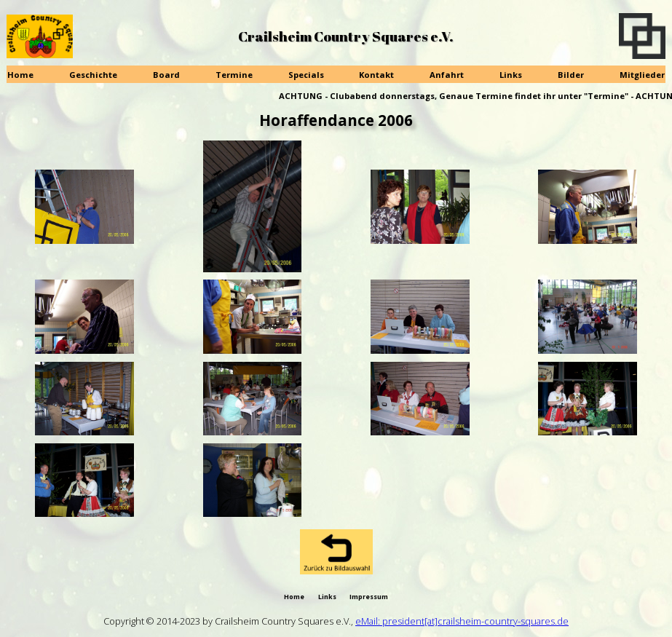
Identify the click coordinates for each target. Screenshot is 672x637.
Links (511, 75)
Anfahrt (447, 75)
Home (20, 75)
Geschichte (93, 75)
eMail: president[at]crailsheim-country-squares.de (462, 621)
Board (166, 75)
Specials (306, 75)
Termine (234, 75)
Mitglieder (642, 75)
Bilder (571, 75)
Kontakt (376, 75)
